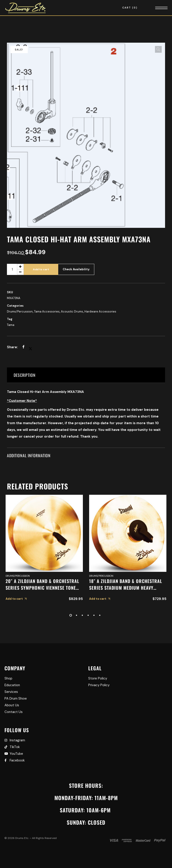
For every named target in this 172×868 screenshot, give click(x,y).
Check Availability (76, 269)
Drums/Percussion (20, 311)
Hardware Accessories (100, 311)
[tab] (86, 375)
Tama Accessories (47, 311)
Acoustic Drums (72, 311)
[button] (158, 49)
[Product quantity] (15, 269)
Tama (11, 325)
